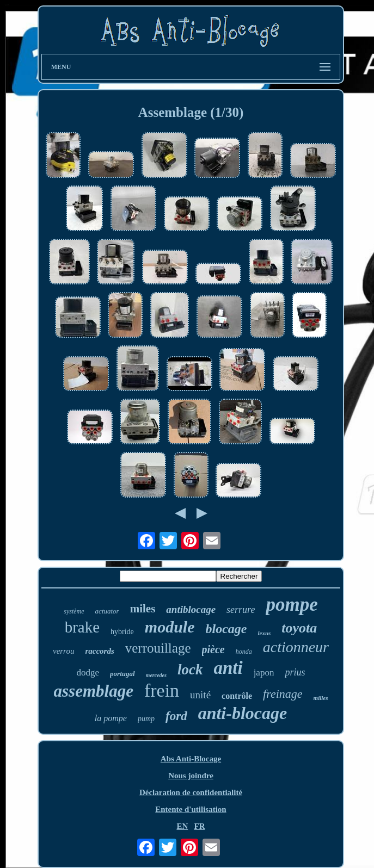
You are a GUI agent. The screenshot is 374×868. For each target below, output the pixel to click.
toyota (299, 628)
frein (162, 690)
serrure (241, 610)
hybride (122, 632)
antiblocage (191, 609)
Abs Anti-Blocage (191, 759)
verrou (63, 651)
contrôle (237, 696)
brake (82, 627)
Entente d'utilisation (191, 809)
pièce (213, 649)
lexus (264, 633)
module (170, 627)
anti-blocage (243, 713)
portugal (122, 674)
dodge (88, 672)
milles (321, 698)
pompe (292, 604)
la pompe (111, 718)
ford (176, 716)
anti (228, 668)
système (74, 611)
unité (200, 695)
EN (182, 826)
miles (143, 609)
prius (295, 672)
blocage (226, 629)
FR (200, 826)
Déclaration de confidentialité (191, 792)
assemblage (94, 691)
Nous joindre (191, 776)
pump (146, 719)
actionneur (296, 647)
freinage (283, 694)
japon (264, 672)
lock (190, 669)
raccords (99, 651)
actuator (107, 611)
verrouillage (158, 648)
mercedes (156, 675)
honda (244, 652)
